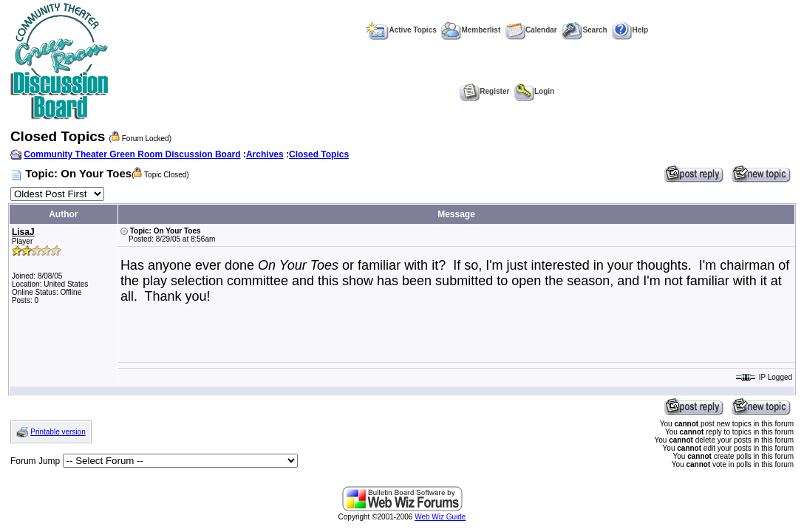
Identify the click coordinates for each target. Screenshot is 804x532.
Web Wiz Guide (440, 517)
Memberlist (471, 30)
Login (534, 91)
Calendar (531, 30)
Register (484, 91)
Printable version (58, 432)
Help (630, 30)
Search (584, 30)
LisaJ (23, 232)
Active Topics (401, 30)
